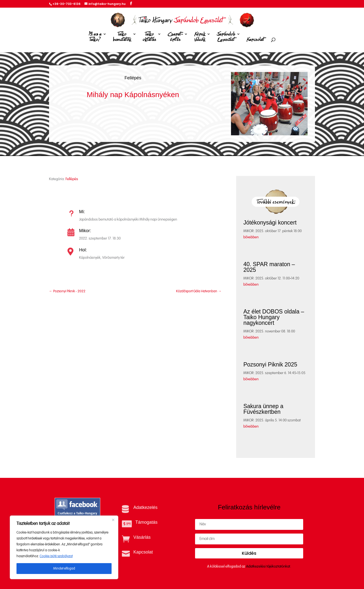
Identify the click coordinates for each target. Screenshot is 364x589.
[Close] (113, 520)
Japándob (226, 38)
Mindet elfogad (64, 569)
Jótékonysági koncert (270, 223)
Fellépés (133, 78)
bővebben (251, 237)
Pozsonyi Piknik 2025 (270, 364)
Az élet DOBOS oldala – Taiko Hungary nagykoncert (274, 317)
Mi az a (95, 38)
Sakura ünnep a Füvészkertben (263, 409)
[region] (64, 547)
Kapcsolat (255, 40)
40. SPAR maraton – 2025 (269, 267)
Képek (200, 38)
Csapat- (175, 38)
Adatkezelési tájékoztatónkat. (269, 566)
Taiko (122, 38)
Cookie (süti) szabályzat (56, 556)
